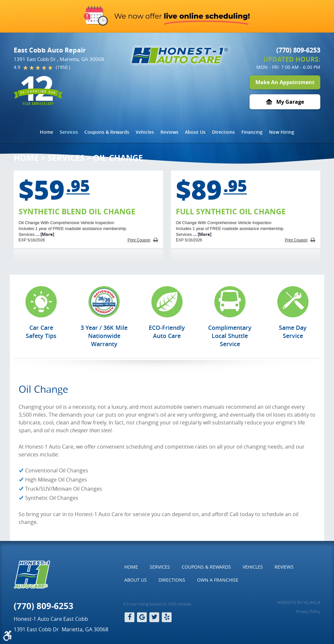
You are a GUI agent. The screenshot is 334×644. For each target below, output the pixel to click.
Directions (223, 132)
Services (69, 132)
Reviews (169, 132)
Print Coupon (139, 240)
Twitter (154, 617)
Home (46, 132)
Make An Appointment (285, 82)
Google (142, 617)
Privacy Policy (308, 611)
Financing (252, 132)
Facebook (129, 617)
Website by (298, 603)
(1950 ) (63, 67)
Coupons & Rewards (107, 132)
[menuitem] (46, 132)
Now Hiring (282, 132)
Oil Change (118, 158)
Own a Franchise (218, 580)
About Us (195, 132)
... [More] (44, 234)
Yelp (167, 617)
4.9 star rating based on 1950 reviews (157, 604)
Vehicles (145, 132)
